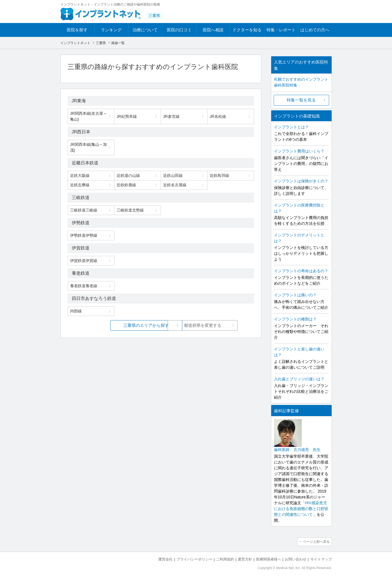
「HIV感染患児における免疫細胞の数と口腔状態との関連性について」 (301, 509)
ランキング (111, 30)
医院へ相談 (213, 30)
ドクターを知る (247, 30)
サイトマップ (321, 559)
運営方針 (245, 559)
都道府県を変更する (202, 325)
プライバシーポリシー (194, 559)
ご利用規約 (225, 559)
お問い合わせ (296, 559)
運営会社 (165, 559)
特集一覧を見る (301, 100)
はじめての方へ (315, 30)
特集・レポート (281, 30)
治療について (145, 30)
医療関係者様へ (269, 559)
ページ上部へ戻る (316, 542)
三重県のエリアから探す (119, 325)
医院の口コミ (179, 30)
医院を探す (77, 30)
